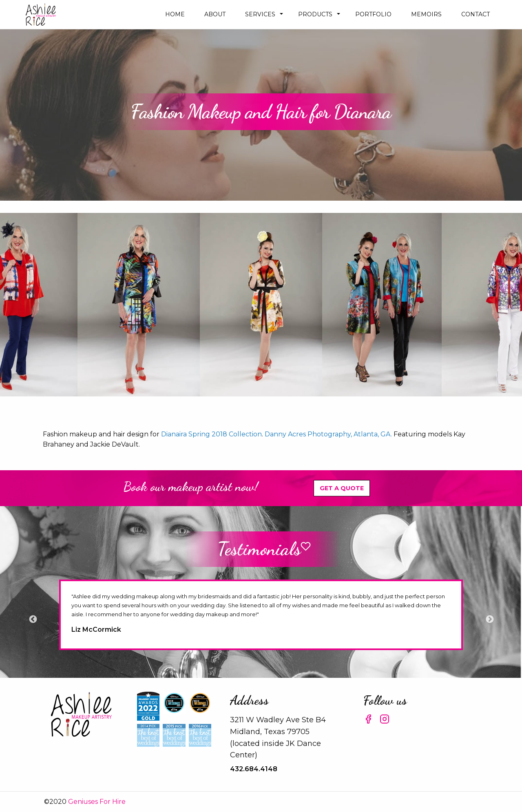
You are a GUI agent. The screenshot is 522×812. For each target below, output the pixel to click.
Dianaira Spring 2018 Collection (211, 434)
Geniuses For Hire (97, 802)
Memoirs (426, 14)
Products (315, 14)
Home (175, 14)
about (215, 14)
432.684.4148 (254, 769)
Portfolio (373, 14)
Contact (476, 14)
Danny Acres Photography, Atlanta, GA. (328, 434)
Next (489, 619)
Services (260, 14)
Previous (33, 619)
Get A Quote (342, 488)
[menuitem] (175, 14)
